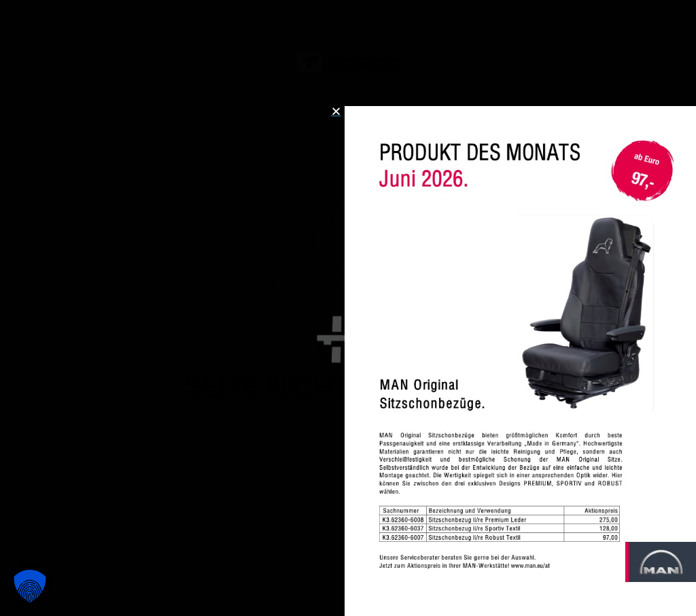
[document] (348, 308)
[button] (30, 586)
